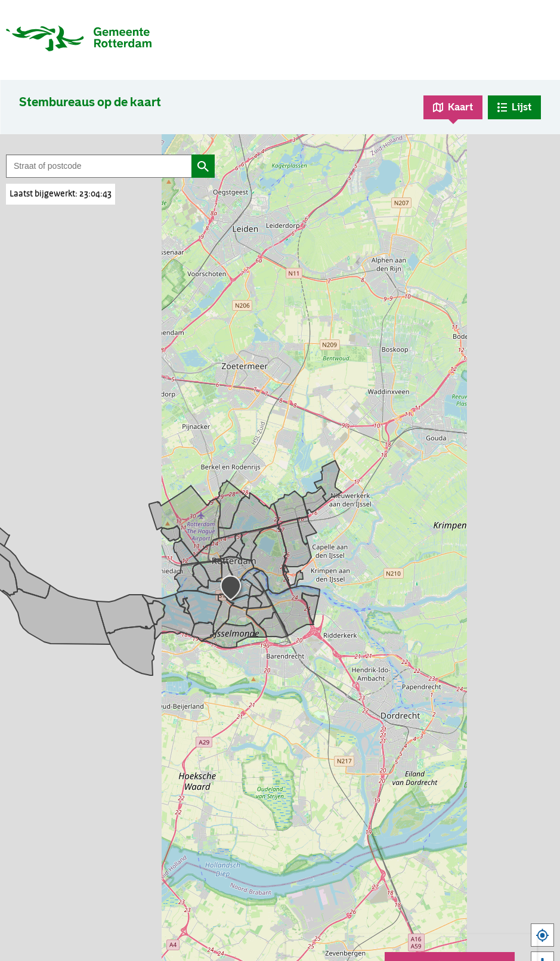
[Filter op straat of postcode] (99, 166)
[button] (232, 590)
